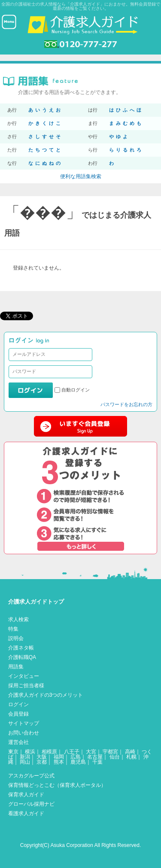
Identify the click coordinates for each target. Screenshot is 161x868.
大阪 (42, 757)
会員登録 (18, 714)
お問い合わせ (24, 733)
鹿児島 (78, 762)
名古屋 (95, 757)
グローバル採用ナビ (31, 804)
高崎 (130, 752)
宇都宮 (110, 752)
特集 (13, 629)
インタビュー (24, 676)
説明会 (16, 638)
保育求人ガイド (26, 795)
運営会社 (18, 742)
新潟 (25, 757)
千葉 (97, 762)
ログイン (18, 704)
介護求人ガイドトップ (36, 602)
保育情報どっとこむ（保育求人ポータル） (57, 785)
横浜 (30, 752)
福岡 (59, 757)
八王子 (72, 752)
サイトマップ (24, 723)
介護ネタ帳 (21, 648)
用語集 (16, 667)
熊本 (59, 762)
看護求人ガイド (26, 813)
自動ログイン (76, 390)
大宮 (91, 752)
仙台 (115, 757)
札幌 (131, 757)
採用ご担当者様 (26, 686)
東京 (13, 752)
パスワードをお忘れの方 (126, 404)
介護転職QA (22, 657)
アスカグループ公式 (31, 776)
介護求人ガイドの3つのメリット (46, 695)
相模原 (49, 752)
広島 (76, 757)
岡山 (25, 762)
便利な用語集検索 (81, 176)
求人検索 (18, 619)
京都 (42, 762)
